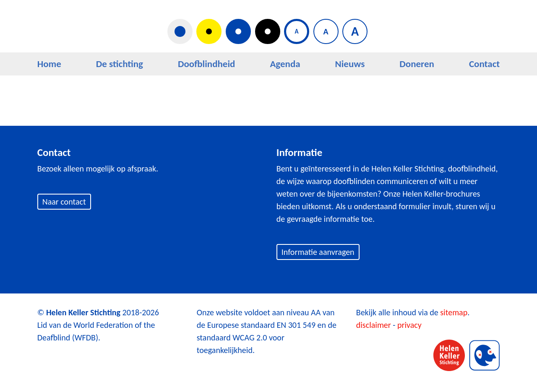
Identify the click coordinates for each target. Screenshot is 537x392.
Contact (484, 64)
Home (49, 64)
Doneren (417, 64)
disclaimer (374, 325)
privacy (409, 325)
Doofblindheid (207, 64)
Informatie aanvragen (318, 252)
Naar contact (64, 202)
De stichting (120, 64)
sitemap (454, 312)
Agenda (285, 64)
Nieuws (350, 64)
